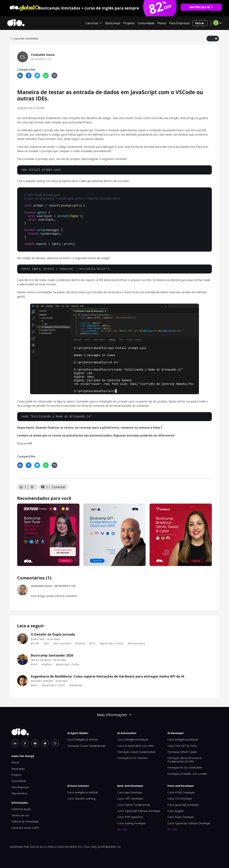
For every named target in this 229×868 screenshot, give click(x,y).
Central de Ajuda (21, 806)
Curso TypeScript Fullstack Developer (139, 808)
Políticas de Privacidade (25, 818)
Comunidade (146, 23)
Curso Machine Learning (81, 795)
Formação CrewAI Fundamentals (86, 743)
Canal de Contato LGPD (25, 825)
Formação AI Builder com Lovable (187, 771)
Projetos (129, 23)
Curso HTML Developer (181, 789)
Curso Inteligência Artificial (82, 736)
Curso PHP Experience (130, 814)
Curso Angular (176, 808)
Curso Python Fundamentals (134, 802)
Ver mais (122, 826)
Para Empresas (179, 23)
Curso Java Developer (130, 789)
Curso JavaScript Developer (183, 802)
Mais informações (114, 712)
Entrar (200, 23)
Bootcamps (113, 23)
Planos (162, 23)
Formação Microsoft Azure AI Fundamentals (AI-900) (185, 756)
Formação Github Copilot (182, 749)
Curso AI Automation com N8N (136, 743)
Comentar (59, 484)
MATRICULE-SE (201, 7)
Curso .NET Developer (130, 795)
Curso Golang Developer (132, 820)
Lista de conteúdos (24, 39)
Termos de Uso (20, 812)
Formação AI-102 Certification (185, 764)
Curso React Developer (181, 814)
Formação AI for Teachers (133, 755)
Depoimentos (19, 790)
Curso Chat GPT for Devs (182, 743)
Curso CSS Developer (180, 795)
